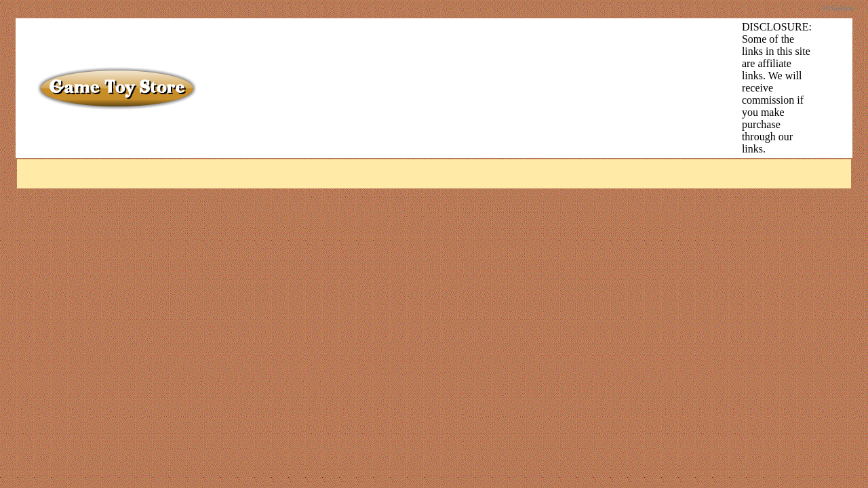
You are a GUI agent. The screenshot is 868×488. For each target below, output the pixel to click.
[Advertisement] (454, 52)
